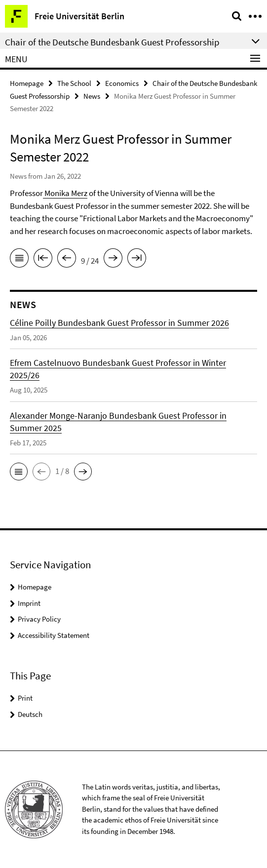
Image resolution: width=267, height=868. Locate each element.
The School (74, 83)
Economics (122, 83)
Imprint (29, 603)
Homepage (27, 83)
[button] (19, 472)
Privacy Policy (39, 619)
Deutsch (30, 714)
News (92, 96)
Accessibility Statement (54, 635)
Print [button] (25, 698)
